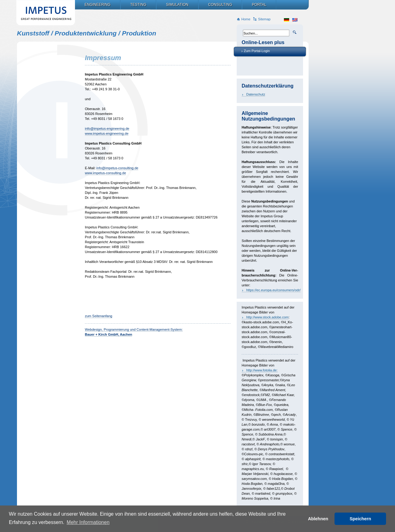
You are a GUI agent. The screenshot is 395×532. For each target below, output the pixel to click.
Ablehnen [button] (318, 519)
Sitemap (264, 19)
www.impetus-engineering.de (107, 133)
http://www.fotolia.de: (262, 370)
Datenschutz (256, 94)
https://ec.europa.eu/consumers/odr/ (273, 290)
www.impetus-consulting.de (105, 173)
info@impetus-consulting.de (117, 168)
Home (246, 19)
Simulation (177, 5)
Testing (138, 5)
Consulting (220, 5)
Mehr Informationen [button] (88, 522)
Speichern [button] (360, 519)
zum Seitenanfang (99, 316)
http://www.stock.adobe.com (267, 317)
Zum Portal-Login (257, 51)
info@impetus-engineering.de (107, 129)
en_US (295, 20)
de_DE (287, 20)
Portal (259, 5)
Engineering (98, 5)
